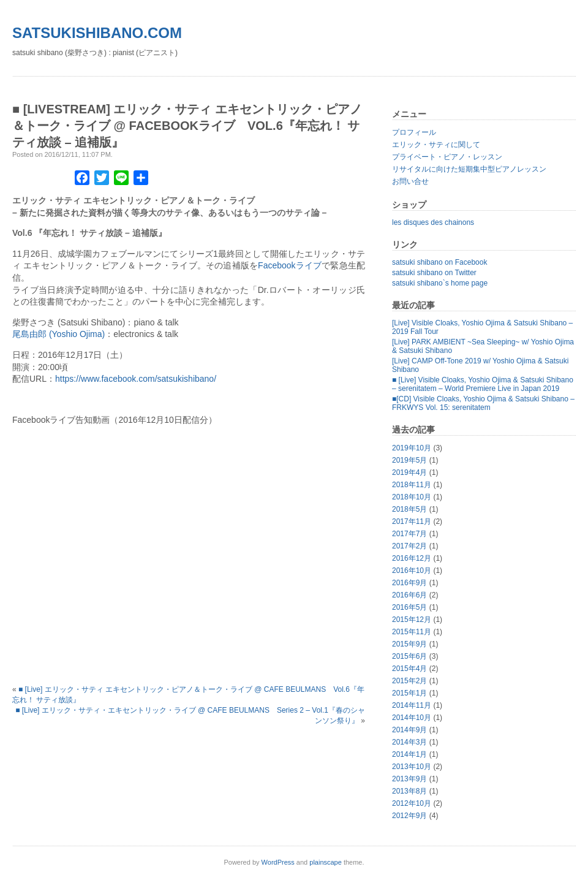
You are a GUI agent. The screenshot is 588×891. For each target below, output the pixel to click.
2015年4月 (409, 669)
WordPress (278, 862)
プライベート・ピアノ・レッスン (447, 157)
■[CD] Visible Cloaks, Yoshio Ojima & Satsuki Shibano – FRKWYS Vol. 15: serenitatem (483, 403)
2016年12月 (412, 558)
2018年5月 (409, 509)
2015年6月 (409, 656)
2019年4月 (409, 472)
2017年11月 (412, 521)
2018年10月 (412, 497)
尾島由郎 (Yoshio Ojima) (58, 334)
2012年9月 (409, 816)
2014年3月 (409, 742)
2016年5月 (409, 607)
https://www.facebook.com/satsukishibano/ (136, 379)
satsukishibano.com (97, 33)
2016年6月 (409, 595)
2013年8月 (409, 791)
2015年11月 (412, 632)
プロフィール (414, 132)
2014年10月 (412, 718)
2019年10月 (412, 448)
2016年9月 (409, 583)
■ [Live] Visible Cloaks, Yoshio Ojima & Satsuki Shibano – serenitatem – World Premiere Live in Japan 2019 (483, 384)
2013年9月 (409, 779)
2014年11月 (412, 705)
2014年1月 (409, 754)
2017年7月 (409, 534)
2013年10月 (412, 767)
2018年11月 (412, 485)
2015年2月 (409, 681)
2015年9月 (409, 644)
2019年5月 (409, 460)
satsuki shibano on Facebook (439, 262)
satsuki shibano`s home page (440, 283)
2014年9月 (409, 730)
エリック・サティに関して (436, 145)
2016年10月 (412, 571)
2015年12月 (412, 620)
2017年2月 (409, 546)
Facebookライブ (290, 265)
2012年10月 (412, 803)
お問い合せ (410, 181)
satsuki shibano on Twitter (434, 273)
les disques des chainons (433, 222)
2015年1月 (409, 693)
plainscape (326, 862)
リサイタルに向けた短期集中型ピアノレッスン (469, 169)
